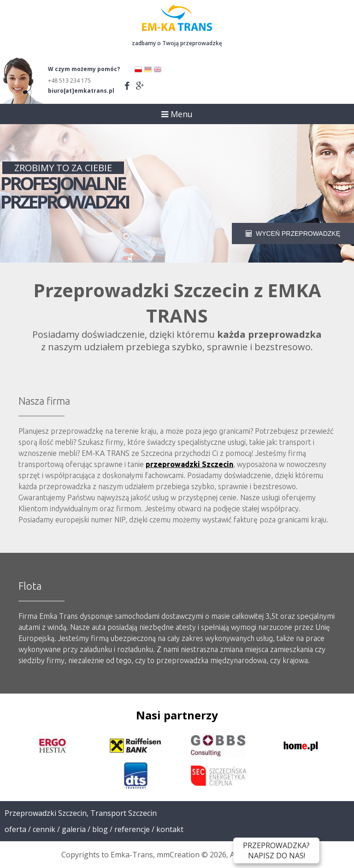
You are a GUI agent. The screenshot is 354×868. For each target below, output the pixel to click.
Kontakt (170, 829)
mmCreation (178, 855)
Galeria (74, 829)
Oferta (15, 829)
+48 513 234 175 (69, 81)
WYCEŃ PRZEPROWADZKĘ (293, 233)
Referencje (132, 829)
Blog (100, 829)
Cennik (44, 829)
